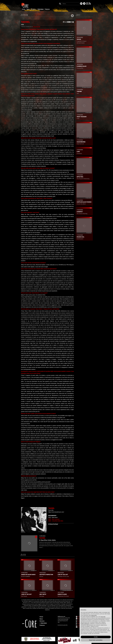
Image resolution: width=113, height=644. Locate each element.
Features (47, 9)
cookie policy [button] (94, 615)
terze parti (103, 617)
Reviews (33, 9)
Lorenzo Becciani (37, 27)
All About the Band (53, 524)
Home (24, 9)
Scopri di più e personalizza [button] (96, 640)
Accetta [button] (96, 637)
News (28, 9)
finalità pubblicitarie (85, 624)
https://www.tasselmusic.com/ (56, 512)
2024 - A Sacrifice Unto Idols (56, 521)
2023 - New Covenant (54, 519)
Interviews (40, 9)
